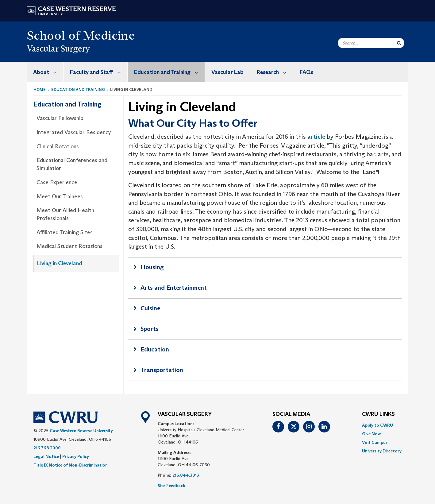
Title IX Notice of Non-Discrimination (71, 465)
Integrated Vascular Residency (74, 132)
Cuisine (150, 308)
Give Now (371, 434)
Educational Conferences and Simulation (72, 164)
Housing (152, 267)
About (48, 72)
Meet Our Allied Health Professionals (65, 214)
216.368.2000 (47, 448)
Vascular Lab (227, 72)
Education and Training (169, 72)
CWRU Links (378, 414)
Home (40, 89)
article (316, 137)
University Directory (382, 451)
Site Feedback (171, 486)
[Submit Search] (399, 43)
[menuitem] (45, 72)
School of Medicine (81, 35)
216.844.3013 (186, 475)
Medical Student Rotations (69, 246)
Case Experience (57, 182)
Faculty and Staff (99, 72)
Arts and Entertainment (174, 288)
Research (275, 72)
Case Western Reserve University (81, 431)
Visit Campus (375, 442)
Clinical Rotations (58, 146)
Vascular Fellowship (60, 118)
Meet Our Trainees (60, 196)
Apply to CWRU (377, 425)
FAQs (306, 72)
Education (155, 349)
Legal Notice (46, 456)
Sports (150, 329)
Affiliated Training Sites (65, 232)
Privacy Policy (76, 456)
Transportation (162, 370)
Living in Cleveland (60, 263)
